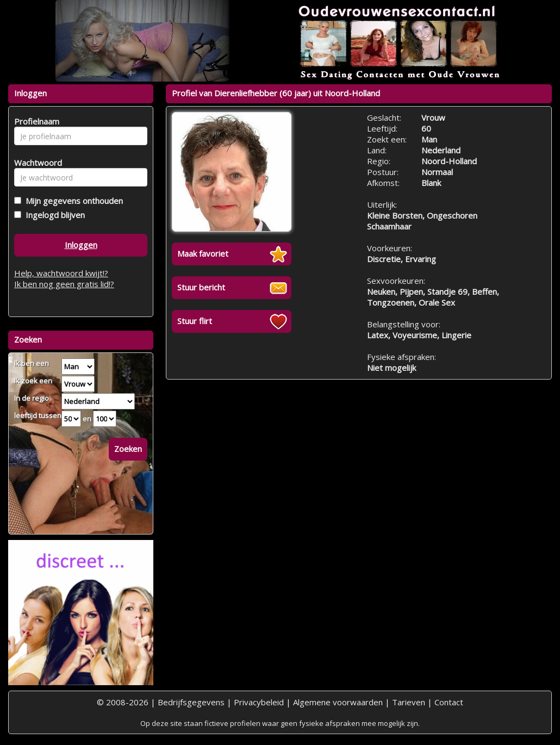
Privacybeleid (259, 702)
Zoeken (128, 449)
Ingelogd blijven (53, 215)
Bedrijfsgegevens (191, 702)
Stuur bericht (201, 287)
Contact (449, 702)
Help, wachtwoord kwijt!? (61, 273)
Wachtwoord (35, 163)
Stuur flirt (195, 321)
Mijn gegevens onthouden (72, 201)
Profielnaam (35, 121)
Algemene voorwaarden (338, 702)
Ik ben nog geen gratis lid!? (64, 284)
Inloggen (81, 245)
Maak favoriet (203, 253)
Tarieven (409, 702)
